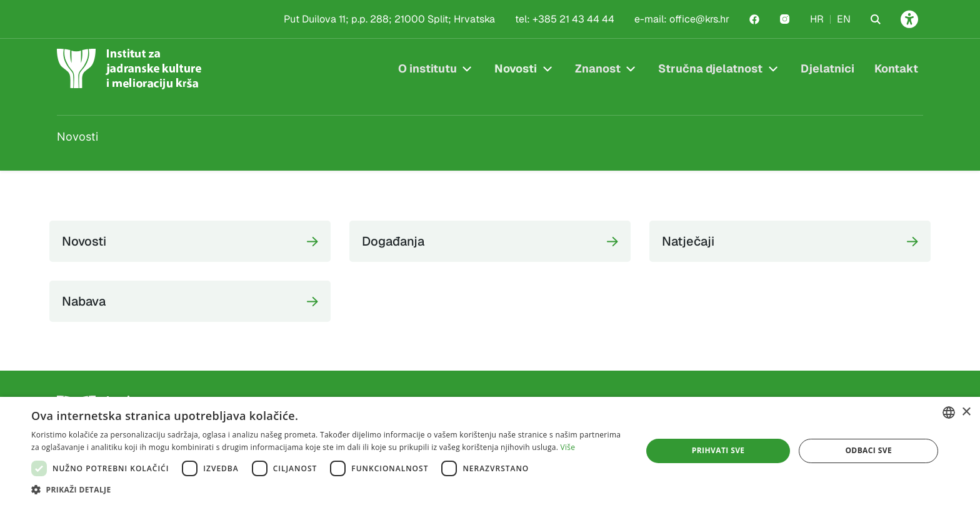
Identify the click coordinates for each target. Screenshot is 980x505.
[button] (327, 489)
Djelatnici (827, 68)
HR (817, 19)
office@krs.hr (699, 19)
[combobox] (949, 412)
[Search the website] (876, 19)
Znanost (598, 68)
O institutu (427, 68)
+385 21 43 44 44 (573, 19)
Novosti (516, 68)
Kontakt (896, 68)
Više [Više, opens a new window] (568, 447)
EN (844, 19)
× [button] (966, 412)
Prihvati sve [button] (718, 450)
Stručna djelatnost (710, 68)
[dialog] (490, 451)
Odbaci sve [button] (868, 450)
